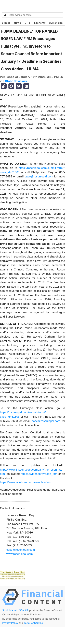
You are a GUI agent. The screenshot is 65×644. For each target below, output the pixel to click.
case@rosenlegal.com (39, 177)
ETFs (28, 23)
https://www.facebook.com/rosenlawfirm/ (26, 482)
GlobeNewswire (16, 81)
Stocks (6, 23)
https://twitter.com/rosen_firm (39, 474)
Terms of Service (33, 623)
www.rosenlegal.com (20, 554)
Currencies (56, 23)
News (17, 23)
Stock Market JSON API (15, 610)
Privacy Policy (10, 623)
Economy (40, 23)
